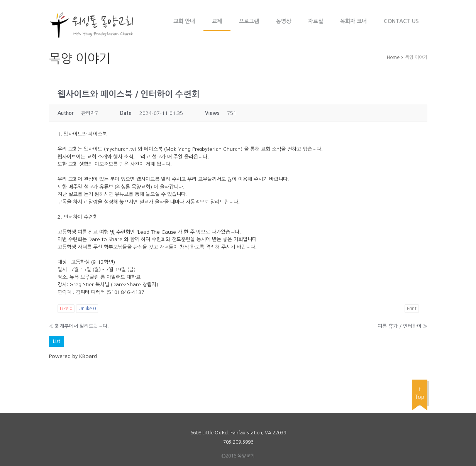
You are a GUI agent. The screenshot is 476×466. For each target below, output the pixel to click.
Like (66, 309)
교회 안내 (184, 21)
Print (412, 309)
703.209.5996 (238, 442)
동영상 (284, 21)
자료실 (316, 21)
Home (393, 57)
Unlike (87, 309)
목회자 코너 (353, 21)
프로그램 (249, 21)
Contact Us (401, 21)
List (57, 341)
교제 (217, 21)
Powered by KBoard (73, 356)
